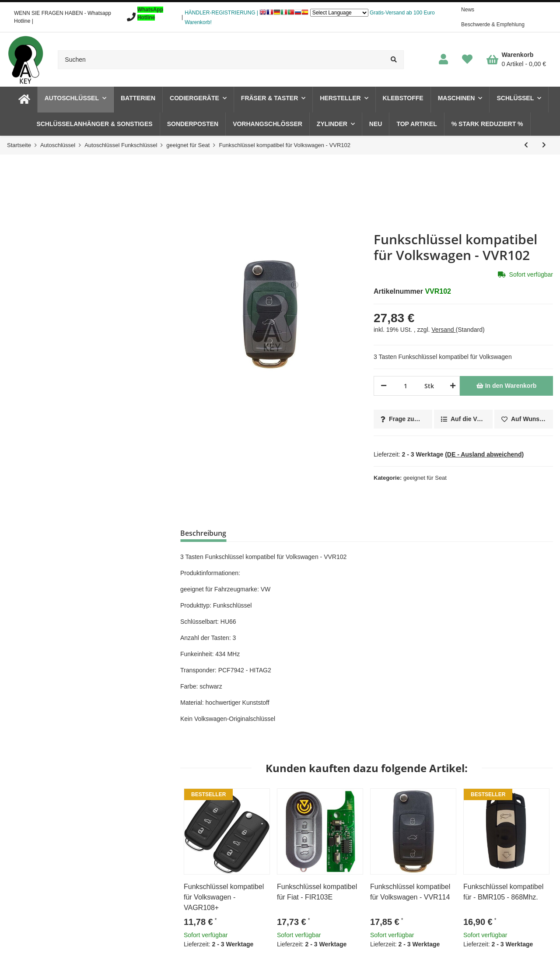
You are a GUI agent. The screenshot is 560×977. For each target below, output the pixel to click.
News (468, 10)
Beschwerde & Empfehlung (493, 25)
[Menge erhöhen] (451, 386)
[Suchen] (221, 60)
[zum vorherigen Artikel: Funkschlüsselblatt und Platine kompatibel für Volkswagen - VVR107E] (526, 145)
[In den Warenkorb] (506, 386)
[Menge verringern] (384, 386)
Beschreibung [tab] (203, 533)
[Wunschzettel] (467, 60)
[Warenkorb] (516, 60)
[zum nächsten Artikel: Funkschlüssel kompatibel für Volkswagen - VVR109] (544, 145)
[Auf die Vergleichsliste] (463, 419)
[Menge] (406, 386)
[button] (443, 60)
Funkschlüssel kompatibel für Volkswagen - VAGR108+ (224, 897)
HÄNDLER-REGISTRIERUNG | (221, 13)
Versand (443, 330)
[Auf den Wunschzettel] (524, 419)
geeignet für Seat (425, 478)
